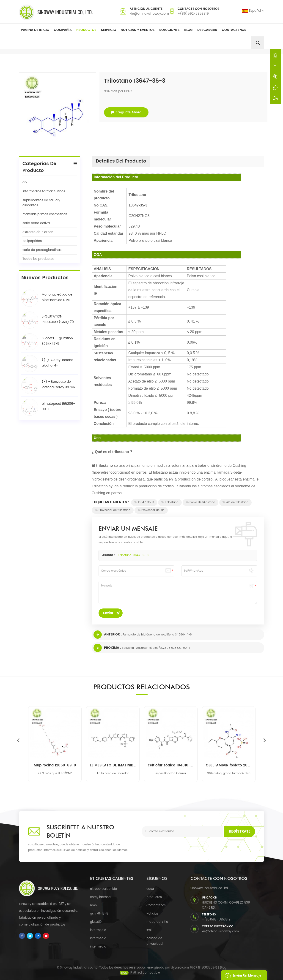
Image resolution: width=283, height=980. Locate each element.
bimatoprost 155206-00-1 (58, 406)
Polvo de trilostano (201, 502)
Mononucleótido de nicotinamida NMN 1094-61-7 (57, 297)
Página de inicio (35, 30)
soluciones (169, 30)
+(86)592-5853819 (193, 14)
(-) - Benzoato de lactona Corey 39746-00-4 (59, 385)
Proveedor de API (151, 510)
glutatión (97, 922)
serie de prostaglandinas (42, 250)
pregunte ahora (126, 112)
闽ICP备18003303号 (203, 971)
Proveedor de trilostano (113, 510)
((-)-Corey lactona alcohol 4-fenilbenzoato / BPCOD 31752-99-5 (58, 363)
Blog (188, 30)
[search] (258, 43)
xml (149, 930)
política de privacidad (155, 941)
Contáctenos (234, 30)
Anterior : (108, 635)
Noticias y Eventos (138, 30)
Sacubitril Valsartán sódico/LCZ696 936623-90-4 (156, 648)
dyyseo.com (180, 971)
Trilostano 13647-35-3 (133, 555)
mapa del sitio (157, 922)
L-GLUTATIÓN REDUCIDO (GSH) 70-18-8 (59, 319)
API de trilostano (235, 502)
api (25, 182)
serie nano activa (36, 223)
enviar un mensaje (242, 975)
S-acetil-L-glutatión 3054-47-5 (57, 341)
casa (150, 889)
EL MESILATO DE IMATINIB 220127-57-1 (113, 766)
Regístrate (240, 831)
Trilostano (170, 502)
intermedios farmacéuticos (44, 191)
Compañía (63, 30)
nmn (93, 905)
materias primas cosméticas (45, 214)
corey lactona (100, 897)
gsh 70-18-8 (99, 914)
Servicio (109, 30)
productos (154, 897)
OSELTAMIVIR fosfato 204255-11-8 (229, 766)
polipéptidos (32, 241)
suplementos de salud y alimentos (41, 203)
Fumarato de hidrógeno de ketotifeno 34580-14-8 (157, 635)
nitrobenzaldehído (103, 889)
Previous (18, 740)
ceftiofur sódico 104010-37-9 (171, 766)
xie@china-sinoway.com (149, 14)
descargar (207, 30)
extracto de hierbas (38, 232)
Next (265, 740)
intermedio (98, 930)
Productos (86, 30)
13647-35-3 (144, 502)
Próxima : (107, 648)
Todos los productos (38, 259)
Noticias (152, 914)
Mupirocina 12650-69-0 (55, 766)
